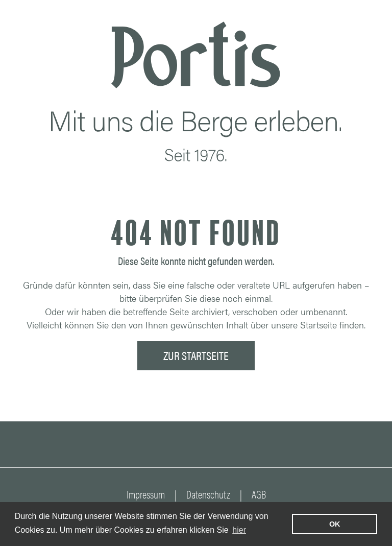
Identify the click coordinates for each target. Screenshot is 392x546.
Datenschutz (208, 494)
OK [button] (335, 524)
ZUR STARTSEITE (196, 355)
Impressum (146, 494)
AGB (259, 494)
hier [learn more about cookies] (239, 530)
